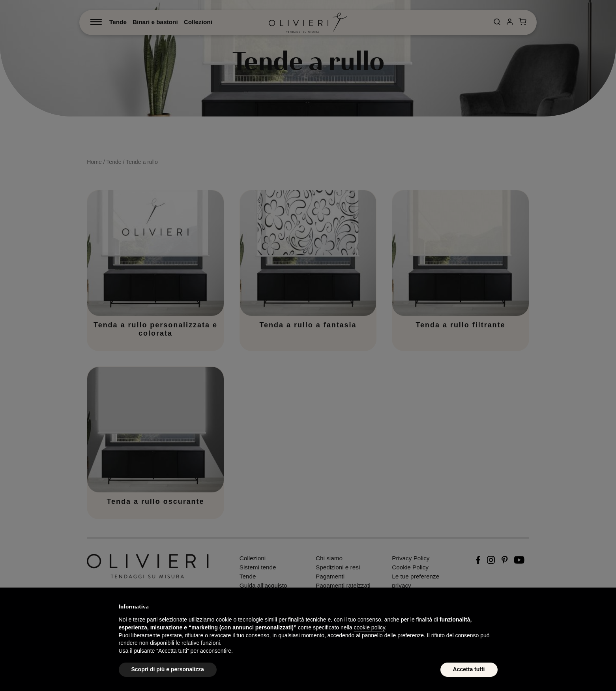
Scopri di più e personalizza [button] (168, 669)
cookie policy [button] (369, 627)
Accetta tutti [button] (469, 669)
